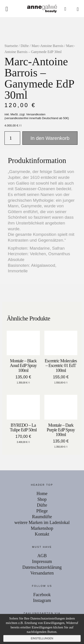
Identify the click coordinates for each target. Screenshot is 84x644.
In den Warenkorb (50, 138)
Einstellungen (42, 638)
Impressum (42, 561)
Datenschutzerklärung (42, 567)
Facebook (42, 595)
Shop (42, 499)
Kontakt (42, 534)
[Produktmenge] (12, 138)
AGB (42, 556)
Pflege (42, 511)
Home (42, 493)
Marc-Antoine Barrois (47, 46)
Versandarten (42, 573)
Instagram (42, 600)
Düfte (25, 46)
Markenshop (42, 528)
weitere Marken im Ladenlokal (42, 522)
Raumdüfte (42, 517)
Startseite (11, 46)
